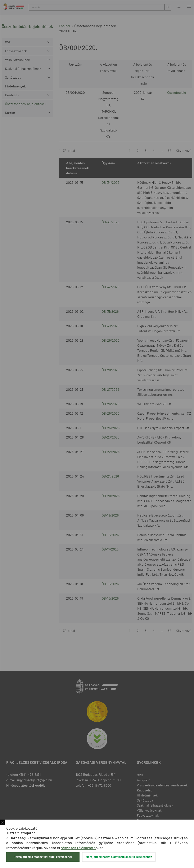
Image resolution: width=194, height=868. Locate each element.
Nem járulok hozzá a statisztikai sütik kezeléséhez (119, 857)
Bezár (3, 822)
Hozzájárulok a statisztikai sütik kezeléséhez (43, 857)
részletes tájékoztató (78, 848)
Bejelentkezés (179, 7)
